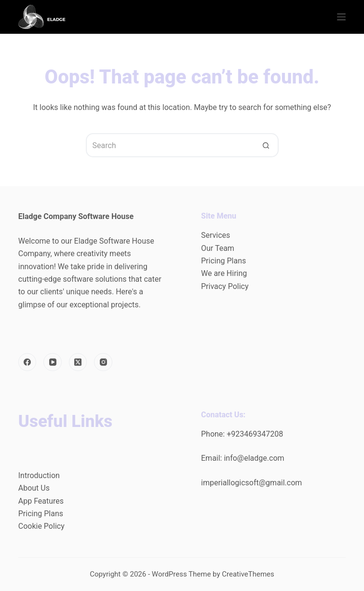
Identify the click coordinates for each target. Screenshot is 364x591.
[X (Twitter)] (78, 362)
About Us (34, 488)
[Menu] (341, 17)
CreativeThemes (248, 574)
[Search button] (267, 145)
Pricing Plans (223, 261)
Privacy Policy (225, 286)
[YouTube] (53, 362)
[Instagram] (103, 362)
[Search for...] (170, 145)
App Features (41, 501)
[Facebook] (27, 362)
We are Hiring (224, 273)
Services (216, 235)
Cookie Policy (41, 526)
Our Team (218, 248)
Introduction (39, 475)
